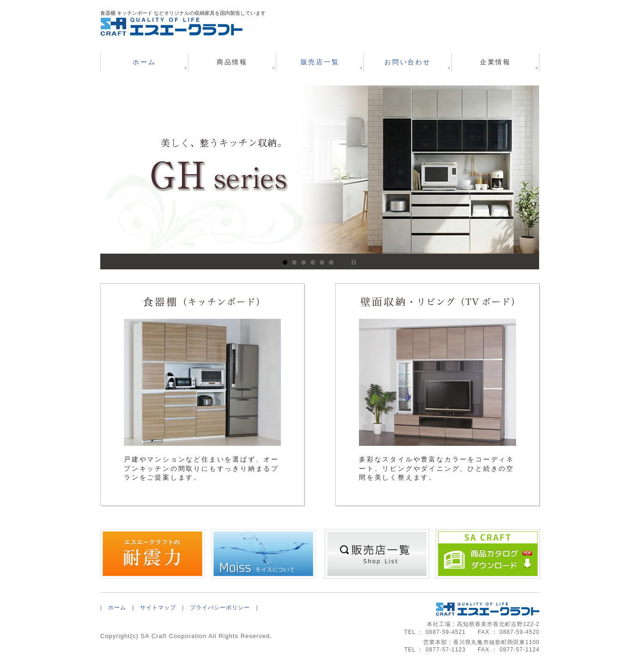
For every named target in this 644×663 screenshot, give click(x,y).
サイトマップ (158, 608)
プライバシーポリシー (220, 608)
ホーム (144, 62)
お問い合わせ (408, 62)
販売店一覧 (320, 62)
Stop (354, 262)
